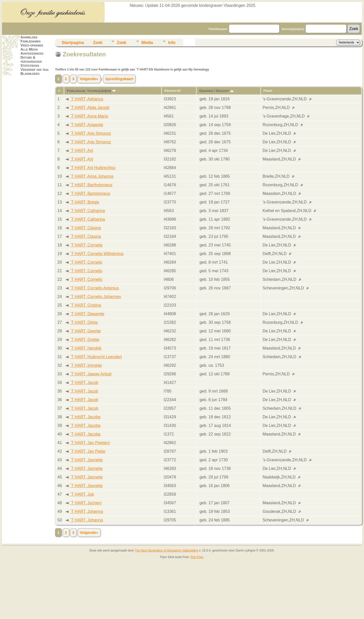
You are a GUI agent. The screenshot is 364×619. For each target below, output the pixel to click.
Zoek (98, 43)
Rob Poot (197, 557)
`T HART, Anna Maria (89, 116)
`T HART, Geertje (85, 331)
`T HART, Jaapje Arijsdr (91, 374)
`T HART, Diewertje (87, 314)
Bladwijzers (30, 74)
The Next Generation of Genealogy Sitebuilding (167, 551)
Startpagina (73, 43)
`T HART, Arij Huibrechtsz (93, 168)
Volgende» (89, 79)
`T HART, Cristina (85, 305)
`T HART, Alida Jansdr (90, 108)
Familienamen (30, 41)
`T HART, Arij (81, 151)
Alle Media (29, 49)
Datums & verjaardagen (31, 59)
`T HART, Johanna (86, 511)
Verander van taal (35, 70)
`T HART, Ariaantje (86, 125)
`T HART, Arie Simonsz (90, 133)
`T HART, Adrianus (86, 99)
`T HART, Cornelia (86, 245)
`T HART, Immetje (86, 365)
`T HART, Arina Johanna (92, 176)
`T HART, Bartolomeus (90, 193)
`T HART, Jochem (86, 503)
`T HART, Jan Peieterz (90, 443)
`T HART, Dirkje (84, 322)
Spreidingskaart (119, 79)
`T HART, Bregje (84, 202)
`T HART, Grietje (85, 340)
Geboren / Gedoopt (217, 91)
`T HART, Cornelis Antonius (94, 288)
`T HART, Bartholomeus (91, 185)
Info (172, 43)
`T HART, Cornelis (86, 262)
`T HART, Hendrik (86, 348)
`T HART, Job (82, 494)
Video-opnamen (32, 45)
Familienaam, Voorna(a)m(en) (91, 91)
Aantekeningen (32, 53)
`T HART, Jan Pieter (88, 451)
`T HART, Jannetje (86, 460)
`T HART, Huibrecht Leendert (96, 357)
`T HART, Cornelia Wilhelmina (97, 254)
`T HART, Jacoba (85, 417)
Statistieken (30, 65)
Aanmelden (29, 37)
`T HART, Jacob (84, 383)
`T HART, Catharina (87, 211)
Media (147, 43)
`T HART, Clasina (85, 228)
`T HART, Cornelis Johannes (95, 297)
